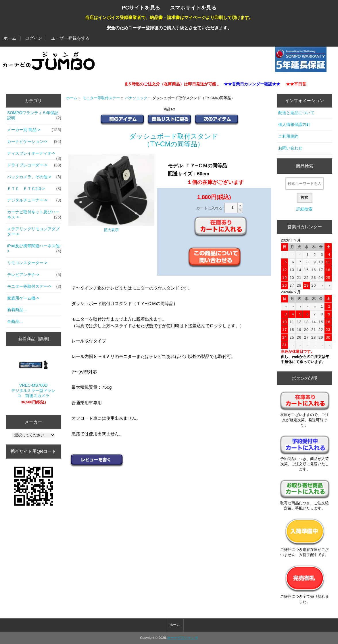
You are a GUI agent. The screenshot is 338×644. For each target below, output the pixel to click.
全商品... (15, 321)
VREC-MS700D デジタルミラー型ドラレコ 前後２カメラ (33, 376)
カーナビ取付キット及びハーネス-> (34, 215)
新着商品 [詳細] (33, 339)
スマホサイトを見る (193, 8)
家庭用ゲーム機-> (23, 298)
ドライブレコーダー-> (34, 165)
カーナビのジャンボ (183, 638)
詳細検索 (304, 209)
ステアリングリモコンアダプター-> (33, 231)
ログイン (34, 38)
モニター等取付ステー (101, 98)
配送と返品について (296, 113)
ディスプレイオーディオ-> (34, 155)
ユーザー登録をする (70, 38)
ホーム (10, 38)
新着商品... (17, 310)
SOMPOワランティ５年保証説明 (34, 116)
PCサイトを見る (141, 8)
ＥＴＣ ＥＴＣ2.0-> (34, 189)
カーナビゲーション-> (34, 142)
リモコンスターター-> (27, 263)
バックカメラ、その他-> (34, 177)
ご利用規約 (288, 136)
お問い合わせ (290, 148)
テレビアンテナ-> (34, 275)
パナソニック (136, 98)
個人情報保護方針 (294, 124)
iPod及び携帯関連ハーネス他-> (34, 249)
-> (34, 287)
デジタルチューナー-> (34, 200)
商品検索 (305, 166)
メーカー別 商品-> (34, 130)
